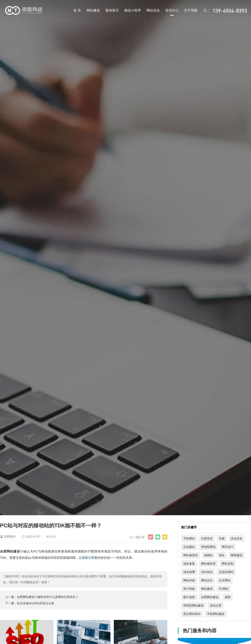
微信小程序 (133, 10)
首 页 (77, 10)
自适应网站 (226, 572)
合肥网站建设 (210, 597)
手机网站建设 (216, 614)
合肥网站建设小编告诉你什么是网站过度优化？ (48, 597)
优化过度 (216, 605)
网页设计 (228, 547)
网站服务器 (208, 564)
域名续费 (189, 572)
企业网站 (225, 580)
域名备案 (189, 564)
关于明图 (191, 10)
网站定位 (207, 580)
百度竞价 (207, 538)
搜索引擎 (88, 558)
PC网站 (224, 589)
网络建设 (237, 555)
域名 (222, 555)
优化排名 (237, 538)
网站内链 (189, 580)
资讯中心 (172, 12)
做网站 (208, 555)
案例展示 (112, 10)
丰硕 (222, 538)
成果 (228, 597)
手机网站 (189, 538)
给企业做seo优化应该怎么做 (35, 603)
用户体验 (189, 589)
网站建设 (93, 10)
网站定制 (228, 564)
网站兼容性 (191, 555)
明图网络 (10, 537)
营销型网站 (208, 547)
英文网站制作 (192, 614)
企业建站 (189, 547)
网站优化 (153, 10)
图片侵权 (189, 597)
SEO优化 (207, 572)
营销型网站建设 (193, 605)
